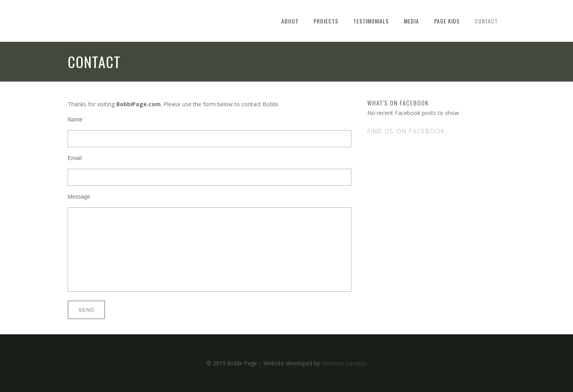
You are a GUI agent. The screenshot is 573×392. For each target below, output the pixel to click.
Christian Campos (344, 363)
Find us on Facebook (406, 131)
